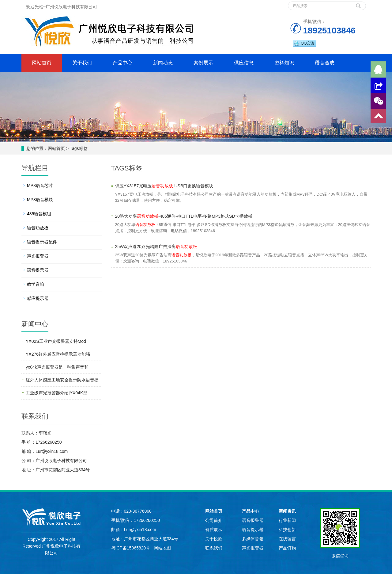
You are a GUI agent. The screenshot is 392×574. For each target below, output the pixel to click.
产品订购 (287, 548)
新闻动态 (163, 63)
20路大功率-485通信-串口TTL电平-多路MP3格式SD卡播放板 (184, 216)
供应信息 (244, 63)
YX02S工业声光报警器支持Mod (56, 341)
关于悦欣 (214, 539)
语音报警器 (253, 520)
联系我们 (214, 548)
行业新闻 (287, 520)
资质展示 (214, 530)
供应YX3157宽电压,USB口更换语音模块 (164, 186)
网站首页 (42, 63)
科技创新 (287, 530)
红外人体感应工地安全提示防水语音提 (62, 380)
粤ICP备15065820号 (131, 548)
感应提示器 (38, 298)
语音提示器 (38, 270)
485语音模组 (39, 214)
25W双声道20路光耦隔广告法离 (156, 247)
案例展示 (203, 63)
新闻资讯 (287, 511)
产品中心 (123, 63)
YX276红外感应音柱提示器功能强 (58, 354)
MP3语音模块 (40, 200)
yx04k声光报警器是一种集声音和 (57, 367)
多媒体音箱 (253, 539)
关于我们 (82, 63)
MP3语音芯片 (40, 186)
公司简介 (214, 520)
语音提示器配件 (42, 242)
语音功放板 (38, 228)
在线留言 (287, 539)
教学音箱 (36, 284)
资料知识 (284, 63)
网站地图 (162, 548)
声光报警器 (38, 256)
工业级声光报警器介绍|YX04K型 (57, 393)
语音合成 (325, 63)
